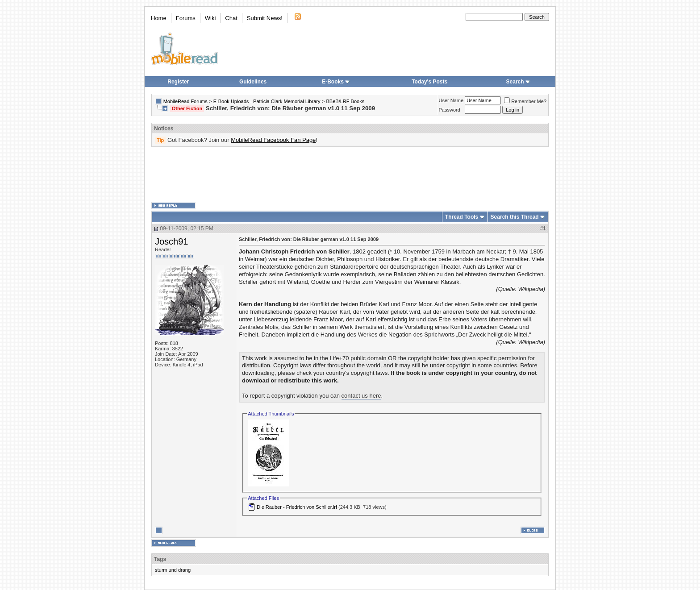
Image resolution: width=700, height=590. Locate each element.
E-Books (336, 82)
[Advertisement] (350, 175)
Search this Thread (515, 217)
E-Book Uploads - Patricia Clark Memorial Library (267, 101)
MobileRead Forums (185, 101)
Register (178, 82)
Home (159, 18)
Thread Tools (462, 217)
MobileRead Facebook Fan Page (273, 140)
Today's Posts (429, 82)
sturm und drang (173, 570)
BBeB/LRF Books (346, 101)
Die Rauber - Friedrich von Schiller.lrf (297, 507)
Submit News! (265, 18)
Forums (186, 18)
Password (450, 110)
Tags (160, 559)
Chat (231, 18)
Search (518, 82)
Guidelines (253, 82)
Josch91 (172, 241)
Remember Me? (525, 101)
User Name (451, 100)
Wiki (210, 18)
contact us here (361, 396)
